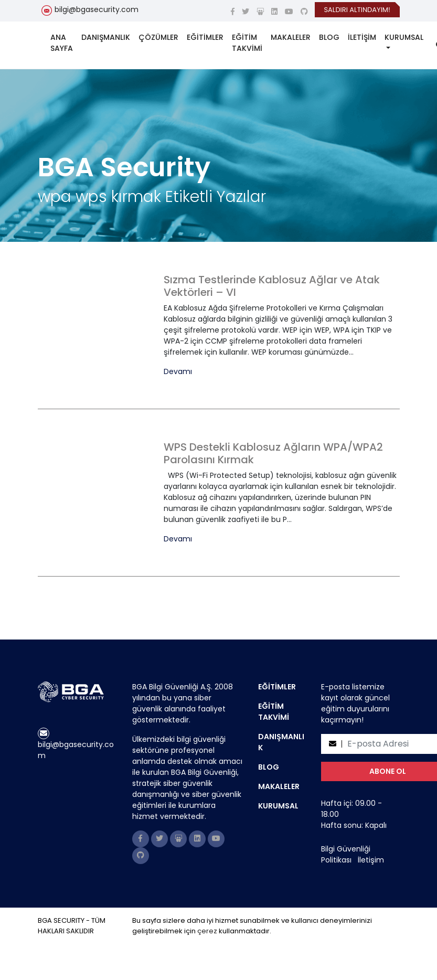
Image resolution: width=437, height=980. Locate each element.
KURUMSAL (404, 37)
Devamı (178, 372)
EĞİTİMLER (205, 37)
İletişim (371, 860)
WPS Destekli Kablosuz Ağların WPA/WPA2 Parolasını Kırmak (273, 453)
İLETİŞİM (362, 37)
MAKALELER (291, 37)
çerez (207, 931)
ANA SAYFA (62, 43)
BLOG (329, 37)
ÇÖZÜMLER (158, 37)
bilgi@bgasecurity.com (97, 9)
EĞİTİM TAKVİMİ (247, 43)
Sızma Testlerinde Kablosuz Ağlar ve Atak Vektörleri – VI (272, 286)
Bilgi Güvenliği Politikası (346, 854)
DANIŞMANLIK (106, 37)
